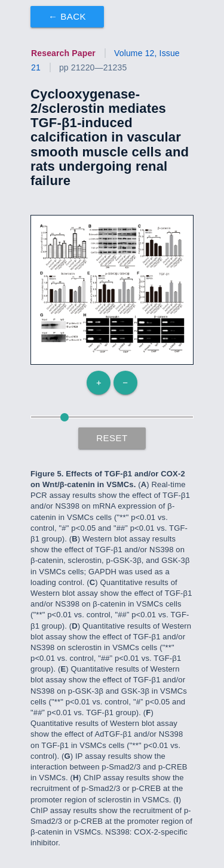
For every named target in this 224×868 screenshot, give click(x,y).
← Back (67, 16)
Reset (112, 438)
